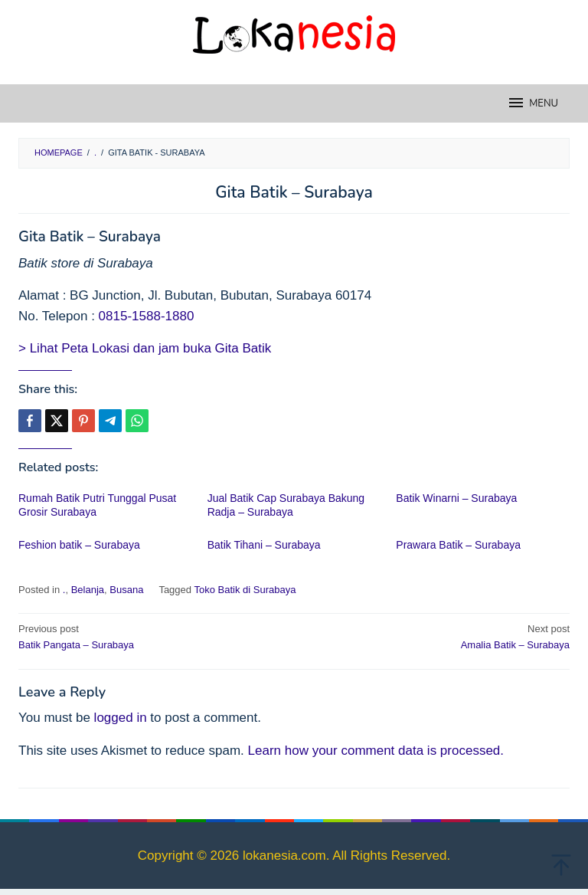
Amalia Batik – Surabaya (437, 636)
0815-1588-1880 (147, 316)
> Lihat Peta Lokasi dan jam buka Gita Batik (145, 348)
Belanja (88, 590)
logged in (121, 718)
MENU (532, 103)
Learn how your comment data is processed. (376, 751)
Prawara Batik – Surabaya (458, 545)
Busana (126, 590)
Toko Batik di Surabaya (245, 590)
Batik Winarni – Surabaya (456, 498)
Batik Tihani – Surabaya (264, 545)
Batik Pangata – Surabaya (151, 636)
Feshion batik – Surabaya (79, 545)
